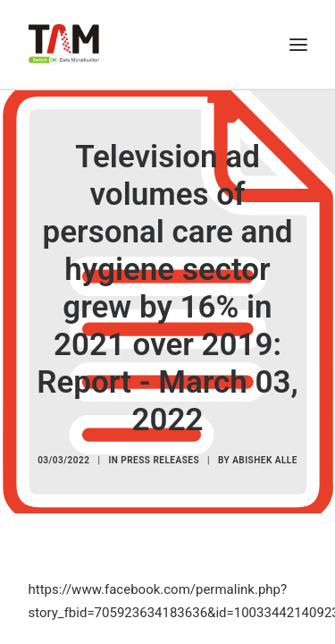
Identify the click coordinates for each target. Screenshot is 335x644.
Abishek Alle (265, 460)
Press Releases (160, 460)
